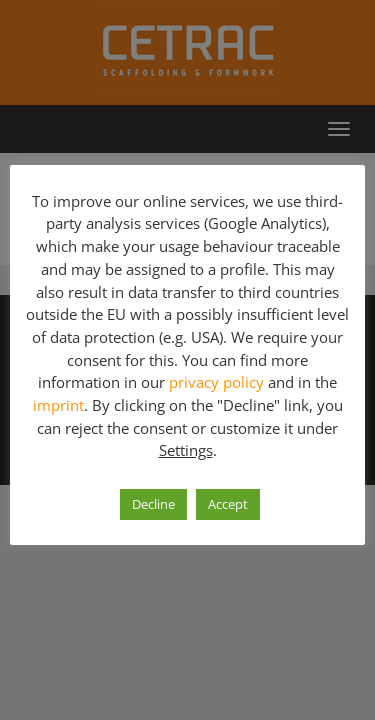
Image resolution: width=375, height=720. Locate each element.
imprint (58, 405)
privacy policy (216, 382)
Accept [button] (228, 504)
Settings (186, 450)
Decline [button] (153, 504)
